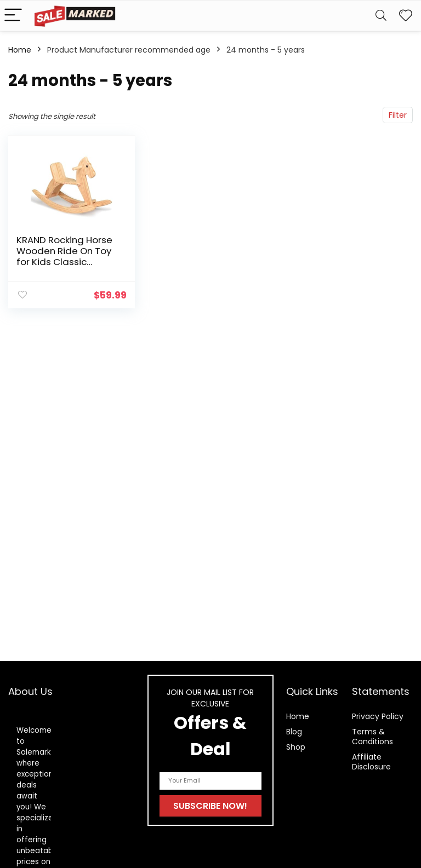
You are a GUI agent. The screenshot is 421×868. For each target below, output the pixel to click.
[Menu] (13, 16)
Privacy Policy (378, 716)
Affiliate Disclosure (371, 762)
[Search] (381, 16)
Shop (296, 747)
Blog (294, 732)
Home (20, 50)
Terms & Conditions (372, 737)
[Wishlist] (406, 16)
